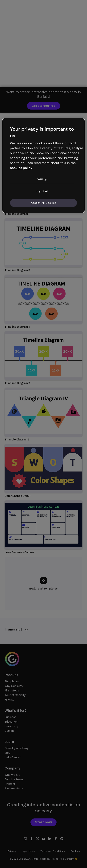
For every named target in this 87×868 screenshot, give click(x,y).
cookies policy (21, 168)
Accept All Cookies (44, 203)
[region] (43, 165)
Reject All (42, 191)
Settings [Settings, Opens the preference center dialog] (42, 179)
